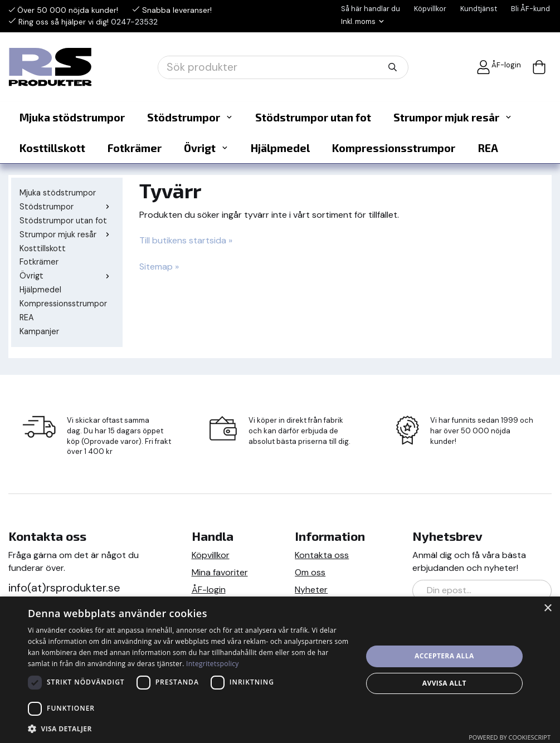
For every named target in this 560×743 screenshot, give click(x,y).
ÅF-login (499, 67)
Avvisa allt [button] (444, 683)
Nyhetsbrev (447, 536)
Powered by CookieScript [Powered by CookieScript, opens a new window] (510, 737)
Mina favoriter (220, 572)
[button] (190, 728)
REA (488, 148)
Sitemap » (159, 267)
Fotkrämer (135, 148)
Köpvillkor (430, 9)
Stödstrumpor (190, 117)
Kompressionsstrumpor (394, 148)
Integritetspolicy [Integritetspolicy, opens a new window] (213, 664)
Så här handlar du (371, 9)
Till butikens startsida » (186, 240)
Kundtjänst (479, 9)
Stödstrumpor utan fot (313, 117)
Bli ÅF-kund (530, 9)
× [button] (547, 608)
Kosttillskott (52, 148)
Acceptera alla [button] (444, 656)
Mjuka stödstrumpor (72, 117)
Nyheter (311, 590)
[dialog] (280, 670)
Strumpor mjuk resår (453, 117)
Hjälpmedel (280, 148)
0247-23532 (134, 22)
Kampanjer (39, 331)
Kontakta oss (322, 555)
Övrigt (206, 148)
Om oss (310, 572)
